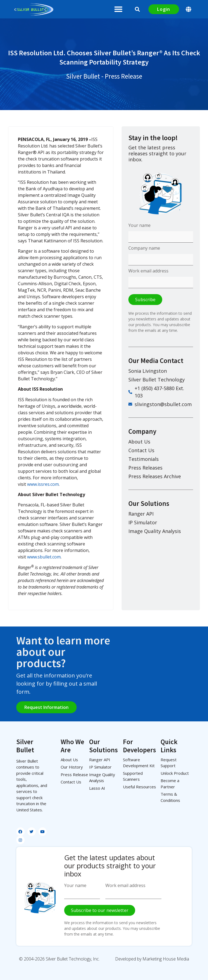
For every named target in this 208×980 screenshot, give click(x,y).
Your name (139, 226)
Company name (144, 248)
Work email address (148, 271)
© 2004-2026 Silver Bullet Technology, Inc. (59, 959)
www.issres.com (43, 484)
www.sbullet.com (44, 557)
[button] (118, 9)
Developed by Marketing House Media (152, 959)
